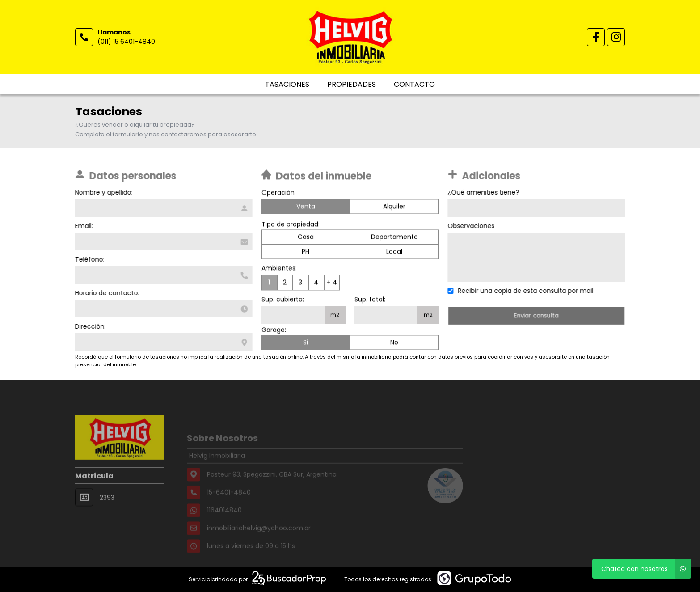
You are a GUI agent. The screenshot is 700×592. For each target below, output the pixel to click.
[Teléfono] (162, 275)
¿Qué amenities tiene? (485, 192)
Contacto (414, 84)
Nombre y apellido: (103, 192)
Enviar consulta (538, 315)
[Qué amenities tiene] (538, 208)
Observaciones (472, 226)
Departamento (394, 238)
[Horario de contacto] (162, 309)
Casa (306, 238)
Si (306, 343)
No (394, 343)
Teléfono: (89, 259)
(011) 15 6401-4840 (126, 42)
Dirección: (89, 326)
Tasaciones (287, 84)
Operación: (279, 194)
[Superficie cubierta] (293, 316)
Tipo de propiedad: (291, 225)
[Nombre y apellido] (162, 208)
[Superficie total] (386, 316)
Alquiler (394, 207)
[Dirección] (162, 342)
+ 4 (332, 283)
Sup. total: (370, 300)
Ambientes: (279, 269)
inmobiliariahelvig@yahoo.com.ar (259, 538)
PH (306, 253)
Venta (306, 207)
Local (394, 253)
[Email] (162, 241)
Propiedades (352, 84)
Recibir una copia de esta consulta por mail (527, 291)
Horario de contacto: (106, 293)
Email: (83, 226)
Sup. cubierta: (283, 300)
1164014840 (224, 520)
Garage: (274, 331)
